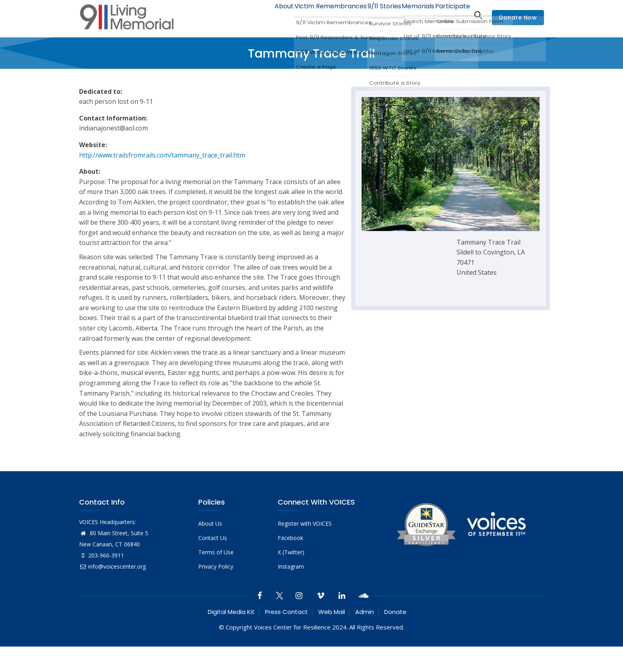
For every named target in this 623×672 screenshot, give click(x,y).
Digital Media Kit (231, 612)
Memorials (410, 15)
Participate (450, 15)
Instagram (291, 566)
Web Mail (332, 612)
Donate (395, 612)
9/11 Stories (371, 15)
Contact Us (213, 538)
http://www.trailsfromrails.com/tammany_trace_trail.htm (162, 155)
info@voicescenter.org (112, 566)
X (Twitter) (291, 552)
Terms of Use (216, 552)
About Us (210, 523)
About (262, 15)
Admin (365, 612)
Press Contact (286, 612)
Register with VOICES (305, 523)
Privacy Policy (216, 566)
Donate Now (518, 17)
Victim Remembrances (313, 15)
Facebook (290, 538)
